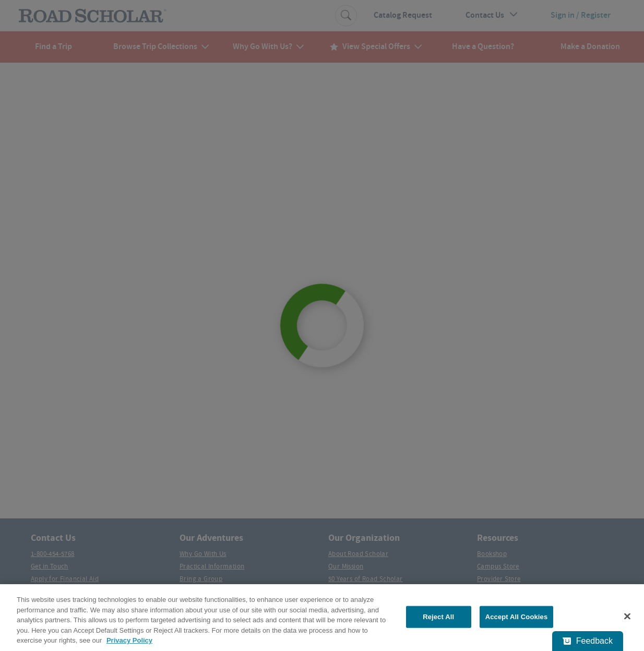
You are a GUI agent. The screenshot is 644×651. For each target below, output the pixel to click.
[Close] (627, 617)
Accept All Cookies (517, 617)
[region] (322, 618)
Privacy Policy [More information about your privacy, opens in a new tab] (129, 640)
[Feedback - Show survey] (588, 641)
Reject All (438, 617)
